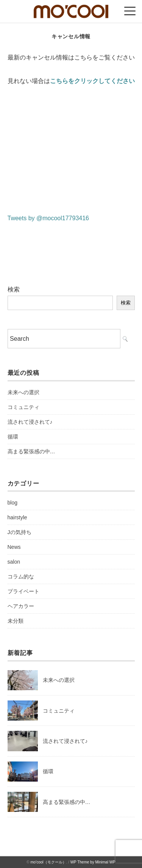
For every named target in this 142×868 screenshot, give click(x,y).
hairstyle (17, 517)
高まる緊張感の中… (31, 451)
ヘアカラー (21, 606)
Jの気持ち (20, 532)
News (14, 547)
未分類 (16, 621)
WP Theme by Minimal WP (93, 862)
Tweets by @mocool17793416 (48, 218)
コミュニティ (23, 407)
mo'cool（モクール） (48, 862)
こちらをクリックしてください (92, 81)
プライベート (23, 591)
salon (14, 562)
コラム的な (21, 577)
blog (12, 503)
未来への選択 (23, 392)
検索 (14, 289)
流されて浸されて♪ (30, 422)
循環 (13, 437)
